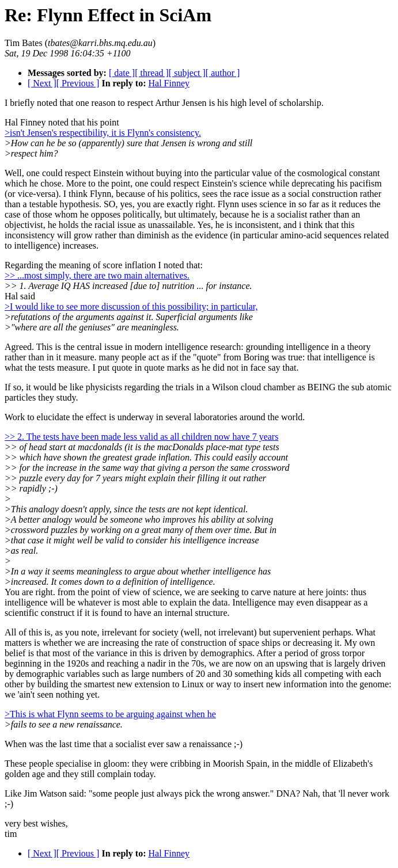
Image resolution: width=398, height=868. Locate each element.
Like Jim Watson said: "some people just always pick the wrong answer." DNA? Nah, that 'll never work (197, 793)
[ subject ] (187, 73)
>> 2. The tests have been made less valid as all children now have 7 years (141, 437)
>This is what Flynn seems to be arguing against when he (110, 714)
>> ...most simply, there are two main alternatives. (97, 275)
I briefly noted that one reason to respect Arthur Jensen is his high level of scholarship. (164, 103)
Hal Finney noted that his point (62, 122)
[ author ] (223, 73)
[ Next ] (42, 83)
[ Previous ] (78, 83)
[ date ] (122, 73)
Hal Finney (169, 83)
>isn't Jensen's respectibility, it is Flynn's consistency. (103, 133)
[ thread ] (152, 73)
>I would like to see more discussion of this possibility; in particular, (131, 307)
